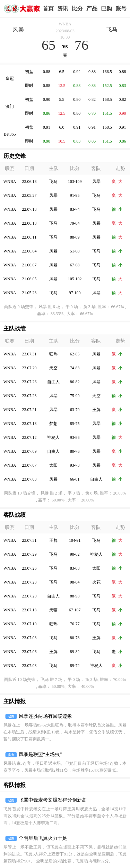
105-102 (75, 279)
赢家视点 (63, 9)
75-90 (75, 396)
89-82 (75, 652)
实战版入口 (92, 9)
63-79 (75, 410)
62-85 (75, 354)
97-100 (75, 293)
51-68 (75, 251)
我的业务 (106, 9)
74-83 (75, 368)
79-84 (75, 223)
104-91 (75, 540)
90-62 (75, 554)
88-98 (75, 596)
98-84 (75, 582)
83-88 (75, 568)
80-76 (75, 451)
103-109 (75, 182)
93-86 (75, 437)
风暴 (18, 29)
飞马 (112, 29)
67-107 (75, 610)
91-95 (75, 195)
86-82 (75, 382)
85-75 (75, 424)
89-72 (75, 666)
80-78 (75, 638)
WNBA (65, 24)
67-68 (75, 265)
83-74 (75, 209)
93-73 (75, 465)
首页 (48, 9)
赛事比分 (77, 9)
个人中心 (121, 9)
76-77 (75, 624)
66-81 (75, 479)
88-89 (75, 237)
